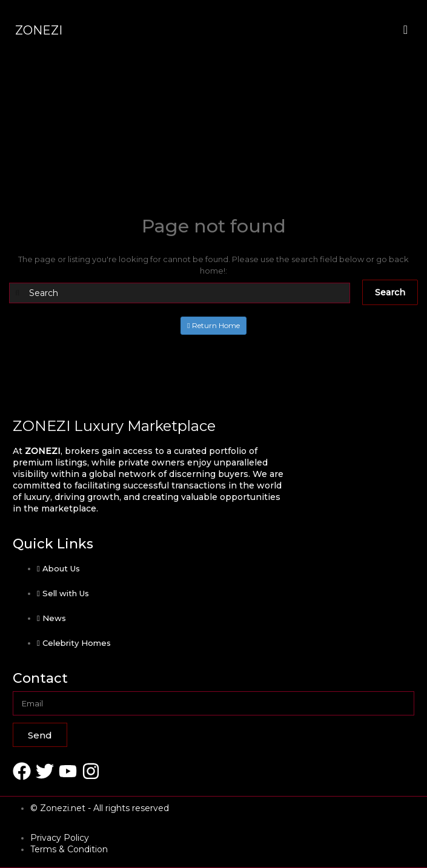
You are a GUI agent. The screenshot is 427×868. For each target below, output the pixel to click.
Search (390, 292)
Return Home (213, 325)
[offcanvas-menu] (405, 30)
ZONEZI (39, 30)
